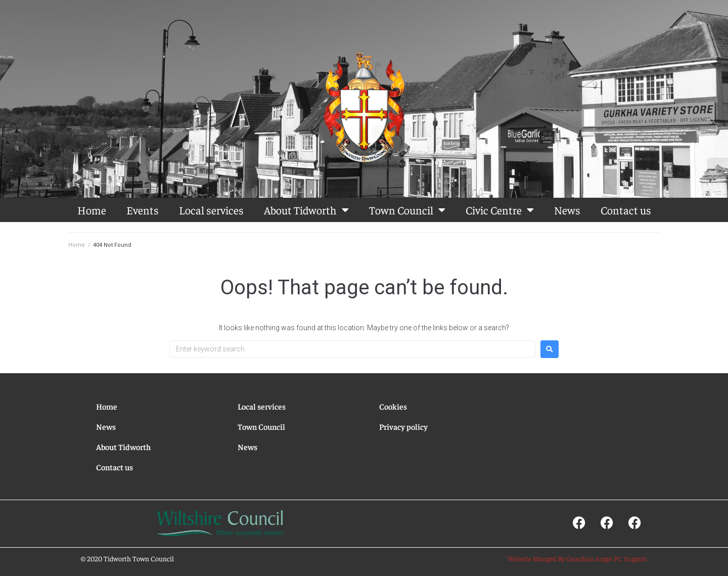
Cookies (393, 406)
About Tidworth (306, 210)
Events (143, 210)
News (567, 210)
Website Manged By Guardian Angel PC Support (577, 558)
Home (92, 210)
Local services (211, 210)
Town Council (407, 210)
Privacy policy (403, 426)
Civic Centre (500, 210)
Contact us (626, 210)
